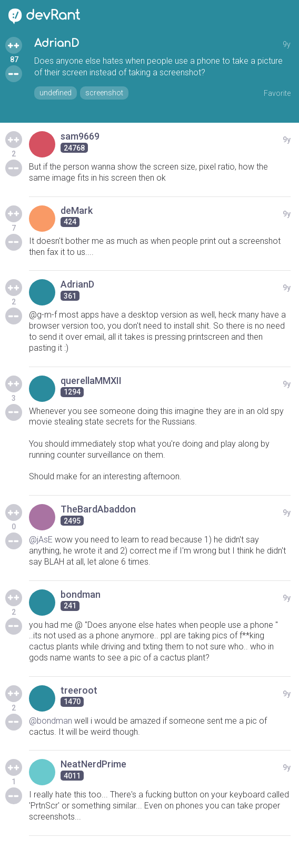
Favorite (277, 93)
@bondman (51, 721)
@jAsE (41, 540)
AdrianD (57, 43)
